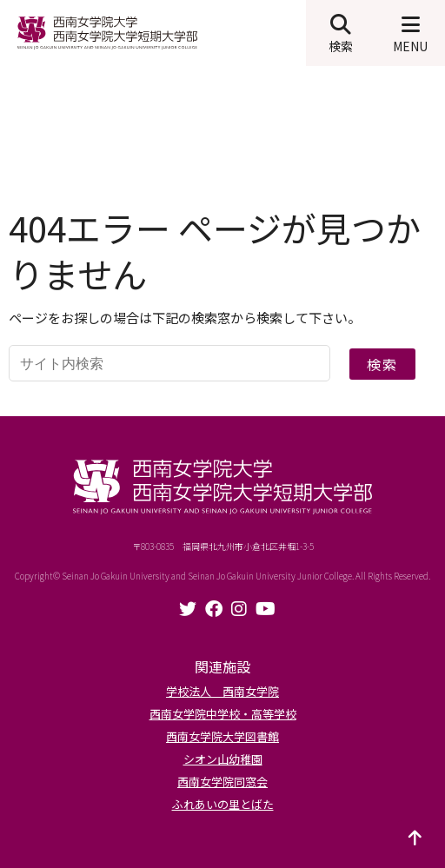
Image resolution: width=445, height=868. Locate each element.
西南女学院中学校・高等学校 (223, 714)
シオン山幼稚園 (223, 759)
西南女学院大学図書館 (222, 736)
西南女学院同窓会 (222, 782)
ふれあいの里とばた (223, 804)
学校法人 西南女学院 (222, 691)
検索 (382, 364)
